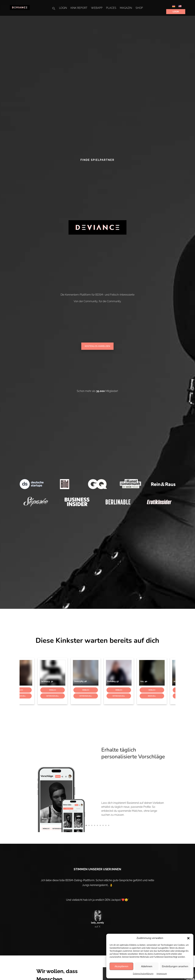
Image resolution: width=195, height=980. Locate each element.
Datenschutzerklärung (143, 974)
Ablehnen (147, 966)
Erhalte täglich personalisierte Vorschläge (116, 766)
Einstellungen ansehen (175, 966)
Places (111, 8)
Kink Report (79, 8)
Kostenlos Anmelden (97, 346)
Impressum (162, 974)
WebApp (97, 8)
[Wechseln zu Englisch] (180, 6)
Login (63, 8)
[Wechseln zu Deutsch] (174, 6)
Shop (139, 8)
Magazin (126, 8)
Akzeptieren (121, 966)
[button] (188, 938)
